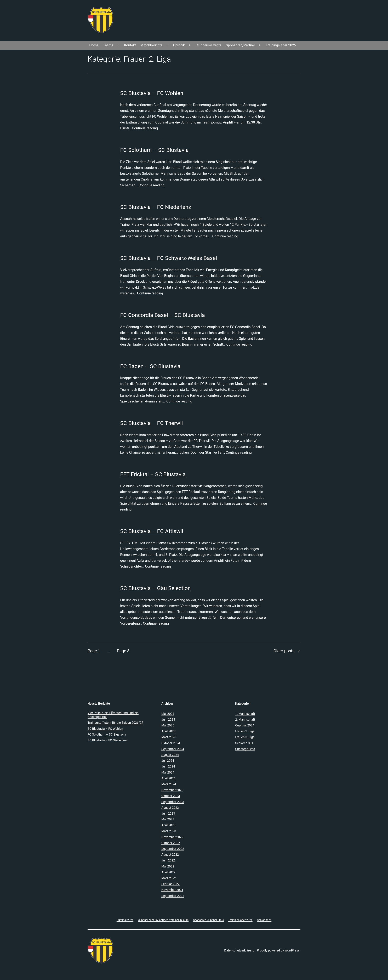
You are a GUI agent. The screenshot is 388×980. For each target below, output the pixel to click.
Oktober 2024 (171, 743)
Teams (108, 45)
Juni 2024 (168, 766)
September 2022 (173, 849)
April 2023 (168, 825)
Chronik (179, 45)
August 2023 (170, 808)
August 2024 (170, 755)
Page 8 (123, 651)
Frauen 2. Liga (245, 731)
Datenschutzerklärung (239, 950)
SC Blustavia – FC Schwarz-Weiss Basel (169, 258)
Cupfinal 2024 (245, 725)
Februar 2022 (170, 884)
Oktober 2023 (171, 796)
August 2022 (170, 855)
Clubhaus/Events (209, 45)
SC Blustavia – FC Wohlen (152, 93)
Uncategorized (245, 749)
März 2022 (169, 878)
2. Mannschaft (245, 719)
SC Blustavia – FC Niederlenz (156, 207)
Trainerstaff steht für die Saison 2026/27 (115, 723)
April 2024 (168, 778)
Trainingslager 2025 (281, 45)
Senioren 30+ (244, 743)
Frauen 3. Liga (245, 737)
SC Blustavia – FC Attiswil (152, 531)
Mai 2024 (168, 772)
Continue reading (145, 128)
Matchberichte (151, 45)
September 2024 (173, 749)
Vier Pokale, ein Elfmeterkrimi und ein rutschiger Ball (113, 715)
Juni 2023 (168, 813)
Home (94, 45)
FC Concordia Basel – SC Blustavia (162, 315)
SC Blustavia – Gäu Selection (155, 588)
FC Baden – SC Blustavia (150, 366)
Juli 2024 (168, 761)
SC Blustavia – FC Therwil (152, 423)
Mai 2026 (168, 714)
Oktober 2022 (171, 843)
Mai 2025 (168, 725)
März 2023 (169, 831)
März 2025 (169, 737)
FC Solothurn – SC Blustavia (154, 150)
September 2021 (173, 896)
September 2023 (173, 802)
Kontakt (130, 45)
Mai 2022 (168, 866)
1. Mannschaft (245, 714)
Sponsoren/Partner (240, 45)
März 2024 (169, 784)
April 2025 (168, 731)
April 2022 (168, 872)
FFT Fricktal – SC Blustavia (153, 474)
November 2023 (172, 790)
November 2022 (172, 837)
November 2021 (172, 890)
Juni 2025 (168, 719)
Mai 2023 (168, 819)
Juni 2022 (168, 860)
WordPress (292, 950)
